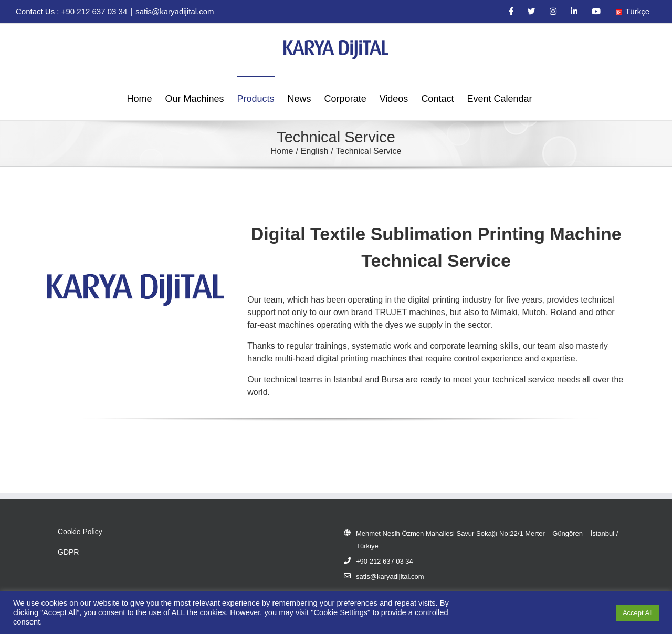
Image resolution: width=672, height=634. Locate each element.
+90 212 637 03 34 (385, 561)
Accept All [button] (638, 613)
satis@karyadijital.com (175, 11)
